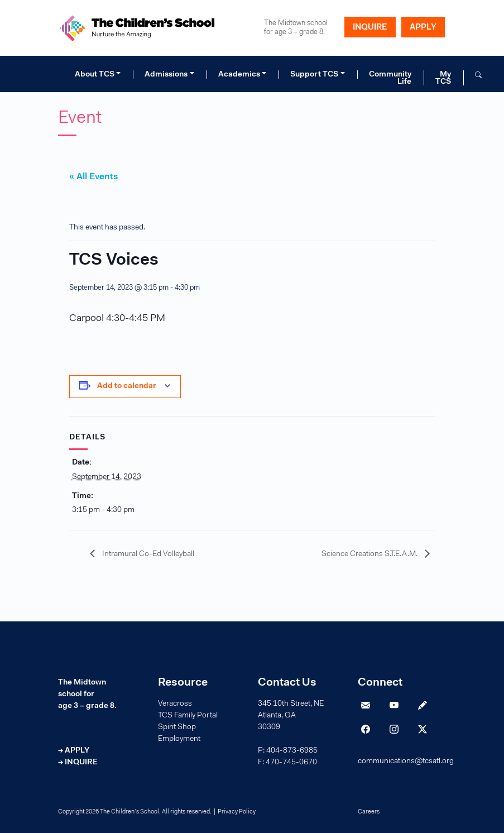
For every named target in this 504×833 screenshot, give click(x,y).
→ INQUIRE (78, 763)
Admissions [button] (166, 75)
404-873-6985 (292, 751)
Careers (369, 812)
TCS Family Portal (188, 716)
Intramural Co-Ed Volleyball (147, 554)
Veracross (175, 704)
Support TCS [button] (314, 75)
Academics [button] (239, 75)
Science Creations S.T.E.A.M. (370, 554)
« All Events (93, 177)
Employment (179, 739)
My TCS (443, 78)
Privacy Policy (237, 812)
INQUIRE (370, 28)
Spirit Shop (177, 727)
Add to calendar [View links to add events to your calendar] (127, 386)
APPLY (423, 28)
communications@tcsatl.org (406, 762)
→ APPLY (74, 751)
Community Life (390, 78)
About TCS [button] (95, 75)
